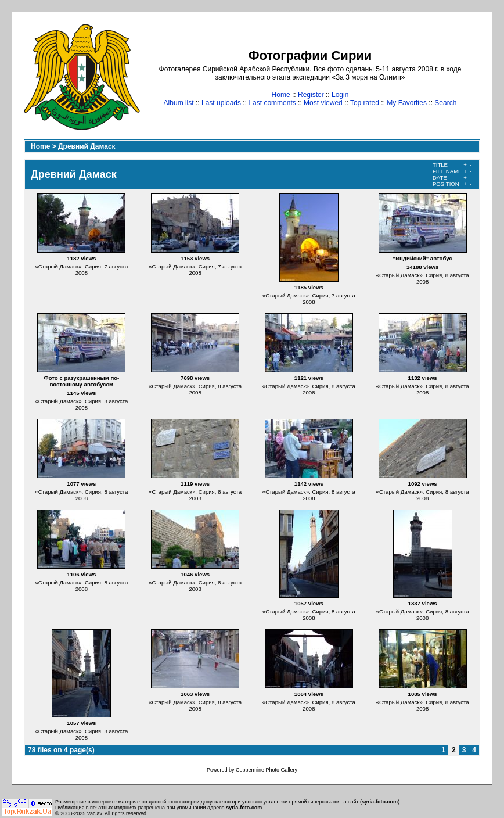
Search (445, 103)
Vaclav (95, 813)
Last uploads (221, 103)
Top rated (365, 103)
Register (311, 95)
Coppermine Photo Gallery (267, 770)
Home (281, 95)
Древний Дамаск (87, 146)
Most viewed (323, 103)
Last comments (272, 103)
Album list (179, 103)
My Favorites (407, 103)
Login (340, 95)
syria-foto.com (380, 802)
